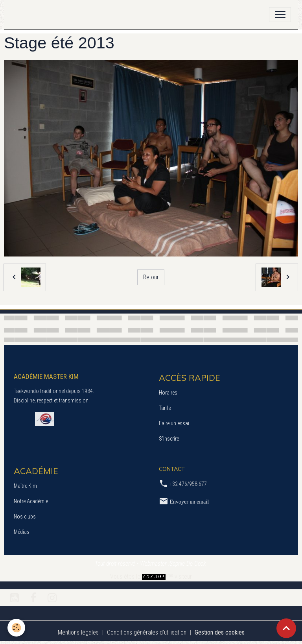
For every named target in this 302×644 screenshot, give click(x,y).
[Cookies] (17, 628)
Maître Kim (25, 486)
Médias (22, 532)
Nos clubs (25, 517)
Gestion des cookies (220, 632)
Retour (151, 277)
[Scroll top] (286, 628)
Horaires (168, 393)
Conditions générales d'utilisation (147, 632)
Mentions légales (78, 632)
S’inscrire (169, 439)
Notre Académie (31, 501)
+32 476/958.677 (188, 484)
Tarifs (165, 408)
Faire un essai (174, 423)
